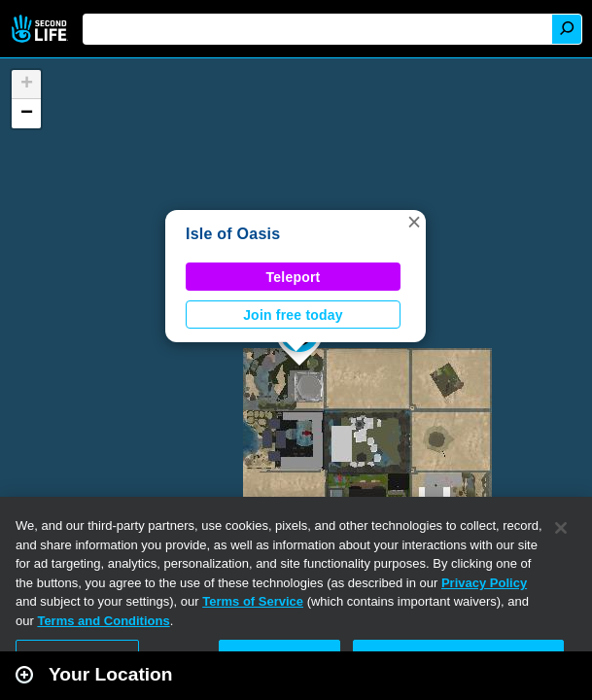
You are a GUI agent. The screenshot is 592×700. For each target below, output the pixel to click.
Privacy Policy (484, 583)
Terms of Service (253, 601)
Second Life (41, 29)
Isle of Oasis (233, 234)
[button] (414, 222)
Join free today (293, 315)
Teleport (294, 277)
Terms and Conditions (103, 621)
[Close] (561, 528)
